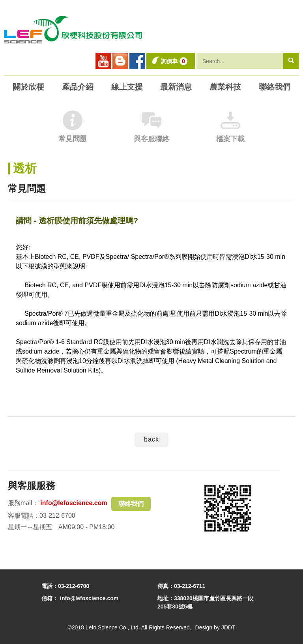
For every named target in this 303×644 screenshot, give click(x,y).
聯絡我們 (131, 504)
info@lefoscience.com (74, 503)
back (151, 439)
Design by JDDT (215, 627)
